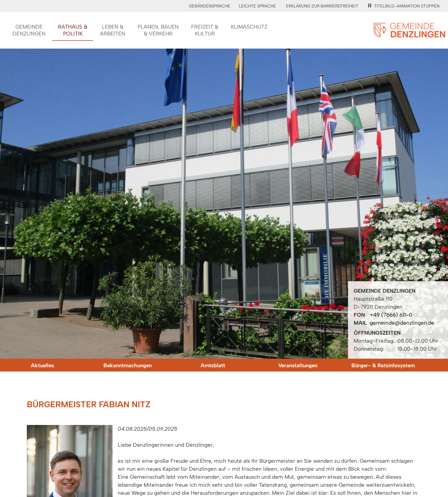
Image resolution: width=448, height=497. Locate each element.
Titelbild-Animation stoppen (404, 6)
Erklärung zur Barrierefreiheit (322, 6)
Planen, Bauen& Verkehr (158, 30)
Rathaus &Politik (73, 30)
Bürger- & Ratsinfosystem (383, 365)
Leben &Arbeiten (113, 30)
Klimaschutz (249, 27)
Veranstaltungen (298, 365)
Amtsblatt (213, 365)
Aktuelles (42, 365)
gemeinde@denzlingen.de (402, 323)
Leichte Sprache (257, 6)
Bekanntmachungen (128, 365)
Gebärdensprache (210, 6)
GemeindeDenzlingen (29, 30)
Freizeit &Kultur (205, 30)
